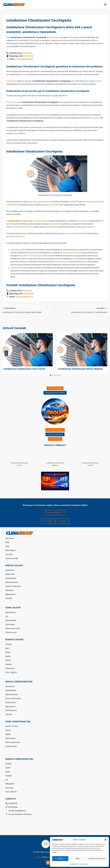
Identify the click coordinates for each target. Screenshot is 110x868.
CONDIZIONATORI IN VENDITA (55, 393)
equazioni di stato (73, 253)
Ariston (9, 644)
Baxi (7, 648)
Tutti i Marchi (11, 672)
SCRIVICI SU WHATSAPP (55, 434)
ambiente (90, 227)
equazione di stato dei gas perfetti (34, 256)
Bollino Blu (10, 574)
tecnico (99, 81)
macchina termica (40, 221)
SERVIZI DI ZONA (55, 439)
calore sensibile (56, 224)
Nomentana (10, 612)
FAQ (7, 546)
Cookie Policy (74, 864)
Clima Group (54, 37)
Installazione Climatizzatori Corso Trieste (24, 369)
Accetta (60, 859)
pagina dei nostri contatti (38, 202)
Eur (7, 616)
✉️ (16, 811)
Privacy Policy (83, 864)
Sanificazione (11, 710)
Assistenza (10, 570)
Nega (78, 859)
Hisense (9, 776)
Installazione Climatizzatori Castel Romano (82, 310)
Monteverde (11, 620)
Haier (8, 772)
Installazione (11, 578)
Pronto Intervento (13, 586)
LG (7, 780)
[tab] (51, 375)
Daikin (8, 656)
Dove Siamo (10, 550)
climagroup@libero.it (24, 59)
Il (17, 221)
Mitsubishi (10, 784)
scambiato (16, 227)
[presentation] (28, 350)
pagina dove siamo (52, 205)
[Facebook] (48, 863)
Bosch (8, 652)
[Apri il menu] (105, 4)
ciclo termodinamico (74, 233)
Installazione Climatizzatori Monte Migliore (80, 369)
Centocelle (10, 624)
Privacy (39, 857)
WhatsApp (48, 521)
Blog (7, 542)
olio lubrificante (62, 262)
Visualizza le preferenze (97, 859)
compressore (16, 250)
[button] (106, 840)
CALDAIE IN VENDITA (55, 388)
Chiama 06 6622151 (55, 513)
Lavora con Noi (12, 558)
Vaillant (9, 664)
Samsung (9, 788)
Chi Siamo (10, 538)
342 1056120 (29, 56)
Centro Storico (12, 726)
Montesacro (10, 738)
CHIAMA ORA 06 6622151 (55, 430)
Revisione (9, 590)
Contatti (9, 554)
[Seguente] (104, 353)
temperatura (84, 221)
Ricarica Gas (10, 702)
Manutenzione (12, 582)
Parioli (8, 730)
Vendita (9, 598)
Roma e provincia (13, 628)
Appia (8, 734)
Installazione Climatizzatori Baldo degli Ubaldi (28, 310)
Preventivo (62, 521)
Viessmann (10, 668)
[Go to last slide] (6, 353)
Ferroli (8, 660)
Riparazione (10, 594)
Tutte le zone (11, 632)
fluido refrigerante (17, 236)
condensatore (16, 268)
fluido (29, 227)
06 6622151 (27, 53)
